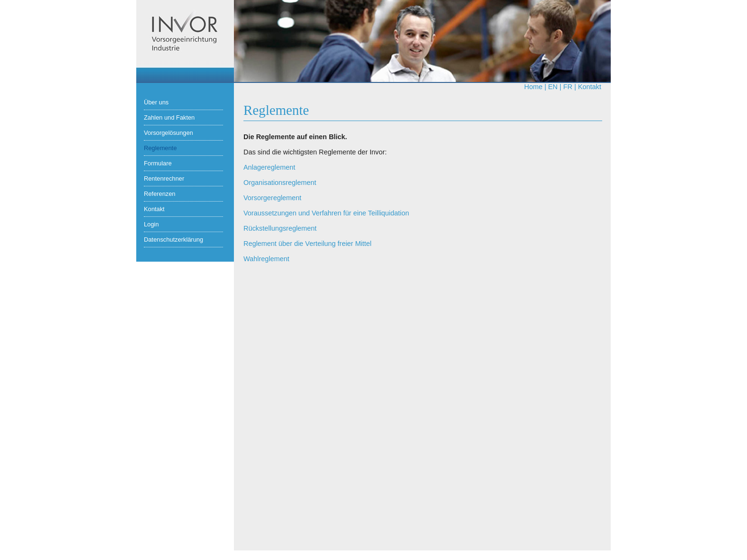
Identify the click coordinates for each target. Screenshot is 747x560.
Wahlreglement (266, 259)
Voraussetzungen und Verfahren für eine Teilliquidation (326, 213)
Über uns (156, 102)
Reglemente (160, 148)
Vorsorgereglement (273, 198)
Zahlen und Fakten (169, 117)
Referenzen (160, 194)
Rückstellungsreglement (280, 228)
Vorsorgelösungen (168, 133)
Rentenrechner (164, 178)
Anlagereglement (269, 167)
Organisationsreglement (280, 183)
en (553, 87)
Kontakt (590, 87)
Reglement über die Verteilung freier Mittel (308, 244)
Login (151, 224)
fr (568, 87)
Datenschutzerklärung (173, 239)
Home (533, 87)
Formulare (158, 163)
